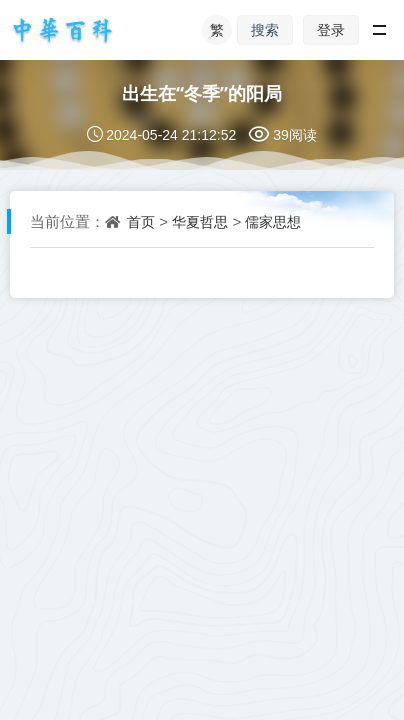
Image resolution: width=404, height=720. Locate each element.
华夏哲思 (200, 222)
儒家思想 (273, 222)
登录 (331, 29)
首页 (141, 222)
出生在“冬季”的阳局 (202, 93)
